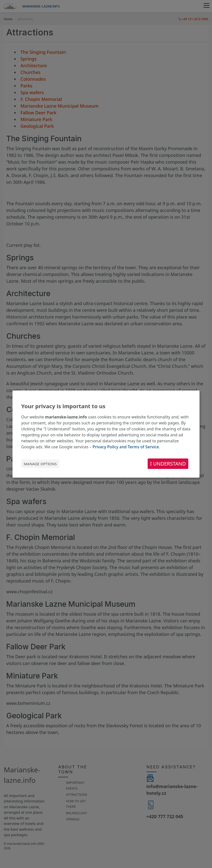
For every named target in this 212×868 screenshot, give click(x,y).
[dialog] (106, 434)
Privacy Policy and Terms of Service (126, 447)
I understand (168, 464)
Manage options (40, 464)
